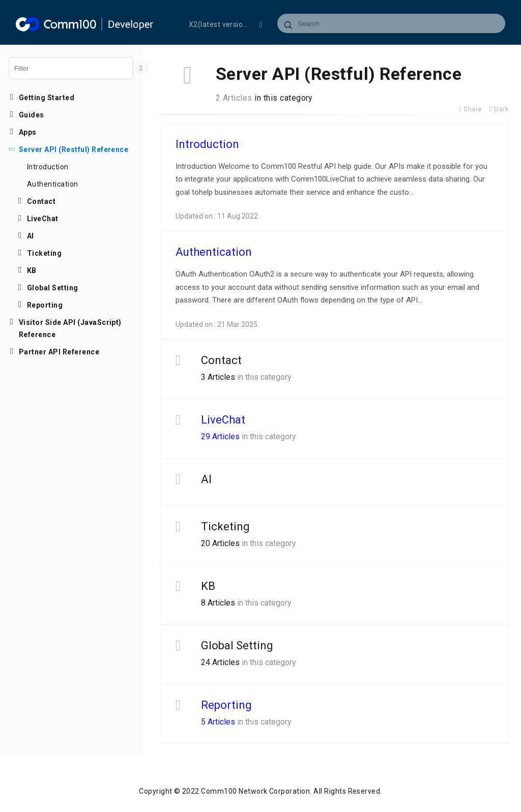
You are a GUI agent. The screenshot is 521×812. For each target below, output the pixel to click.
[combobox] (392, 23)
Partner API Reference (59, 352)
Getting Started (47, 98)
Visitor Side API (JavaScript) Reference (70, 328)
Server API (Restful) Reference (74, 149)
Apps (28, 132)
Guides (32, 115)
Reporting (45, 305)
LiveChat (43, 219)
